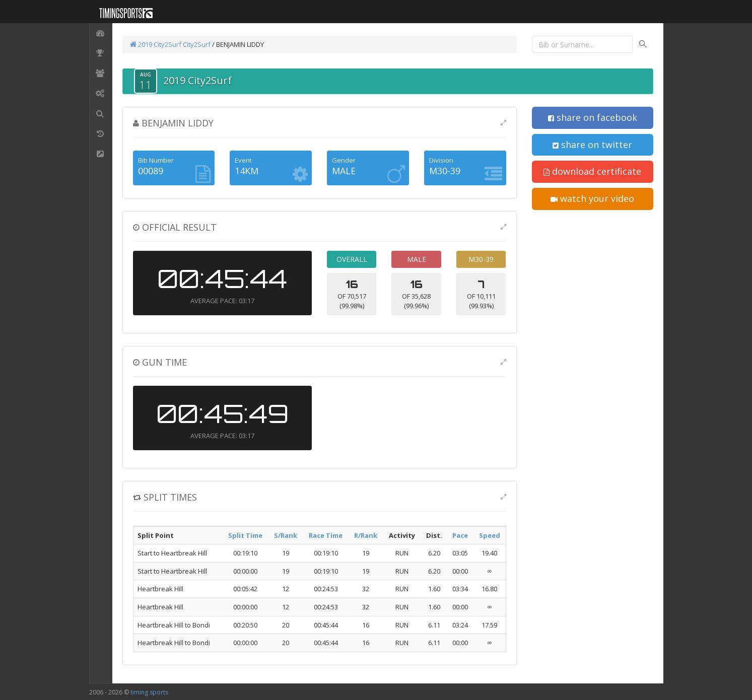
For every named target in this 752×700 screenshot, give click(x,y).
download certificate (592, 171)
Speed (490, 535)
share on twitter (592, 145)
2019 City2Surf (156, 44)
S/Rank (286, 535)
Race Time (326, 535)
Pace (460, 535)
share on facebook (593, 117)
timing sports (149, 692)
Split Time (245, 535)
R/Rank (366, 535)
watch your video (592, 198)
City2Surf (197, 44)
